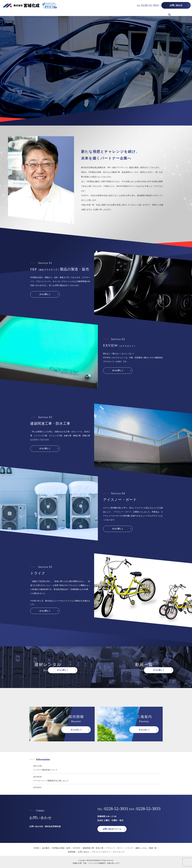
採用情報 (162, 13)
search (169, 13)
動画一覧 (151, 13)
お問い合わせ (176, 5)
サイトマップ (119, 852)
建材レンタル (138, 13)
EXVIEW (68, 13)
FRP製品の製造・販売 (52, 13)
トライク (125, 13)
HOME (25, 13)
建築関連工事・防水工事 (86, 13)
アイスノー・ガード (109, 13)
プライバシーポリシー (101, 852)
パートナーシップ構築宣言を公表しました (51, 781)
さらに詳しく (45, 294)
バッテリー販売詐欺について (45, 770)
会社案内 (35, 13)
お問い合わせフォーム (112, 829)
